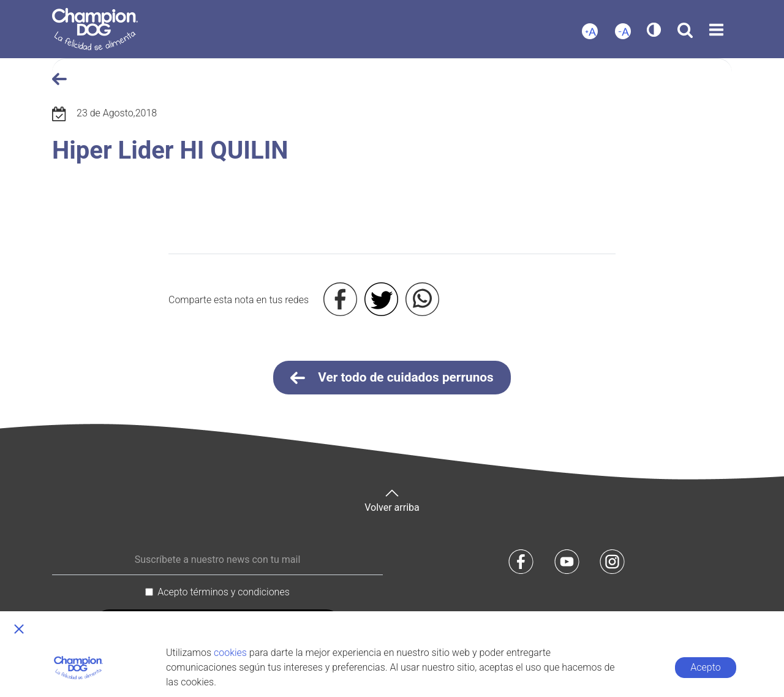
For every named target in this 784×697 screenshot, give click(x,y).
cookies (230, 653)
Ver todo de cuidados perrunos (392, 378)
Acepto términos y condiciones (224, 592)
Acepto (705, 667)
